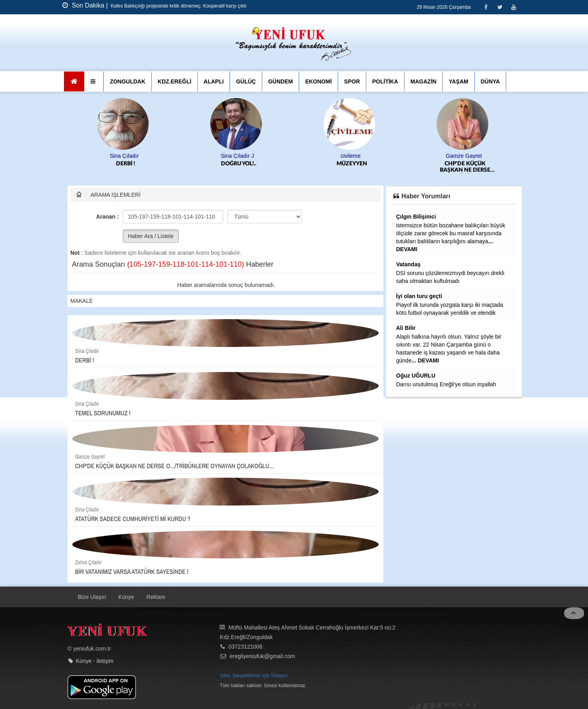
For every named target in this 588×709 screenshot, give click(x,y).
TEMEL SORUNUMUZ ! (103, 413)
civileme (351, 156)
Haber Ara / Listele (151, 236)
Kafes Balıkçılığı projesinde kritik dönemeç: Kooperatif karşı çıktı (178, 6)
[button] (94, 81)
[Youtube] (514, 7)
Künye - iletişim (95, 661)
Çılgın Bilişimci (416, 217)
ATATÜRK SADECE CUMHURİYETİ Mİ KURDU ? (133, 519)
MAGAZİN (423, 81)
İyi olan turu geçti (419, 296)
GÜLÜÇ (246, 81)
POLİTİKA (385, 81)
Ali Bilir (406, 328)
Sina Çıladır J (237, 156)
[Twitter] (500, 7)
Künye (126, 597)
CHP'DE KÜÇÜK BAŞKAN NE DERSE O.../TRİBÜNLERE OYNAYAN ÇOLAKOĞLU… (465, 167)
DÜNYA (490, 81)
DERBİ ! (126, 164)
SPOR (352, 81)
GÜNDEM (280, 81)
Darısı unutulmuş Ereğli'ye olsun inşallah (446, 384)
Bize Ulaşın (92, 597)
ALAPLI (214, 81)
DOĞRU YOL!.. (239, 164)
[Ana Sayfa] (74, 81)
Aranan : (107, 217)
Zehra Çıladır (88, 562)
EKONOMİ (318, 81)
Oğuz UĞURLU (416, 376)
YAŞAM (458, 81)
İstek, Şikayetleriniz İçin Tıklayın (253, 676)
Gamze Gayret (464, 156)
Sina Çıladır (124, 156)
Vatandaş (408, 264)
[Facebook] (486, 7)
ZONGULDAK (127, 81)
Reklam (156, 597)
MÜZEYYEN (352, 164)
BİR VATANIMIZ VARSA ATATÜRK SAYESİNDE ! (132, 571)
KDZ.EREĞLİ (175, 81)
